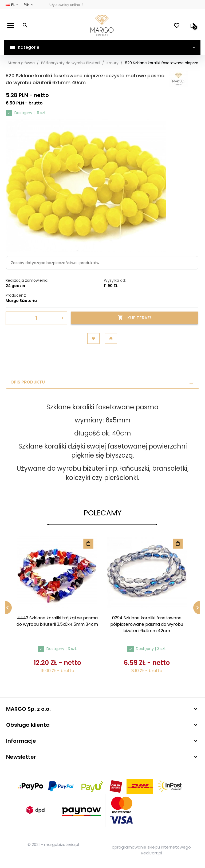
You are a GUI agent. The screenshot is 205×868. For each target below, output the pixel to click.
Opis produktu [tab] (28, 382)
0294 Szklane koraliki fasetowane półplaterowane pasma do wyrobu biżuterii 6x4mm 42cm (147, 624)
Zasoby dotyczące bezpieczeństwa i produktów (55, 263)
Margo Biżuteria (21, 301)
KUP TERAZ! (134, 318)
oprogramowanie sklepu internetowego (151, 847)
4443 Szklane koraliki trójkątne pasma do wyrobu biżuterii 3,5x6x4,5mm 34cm (57, 621)
